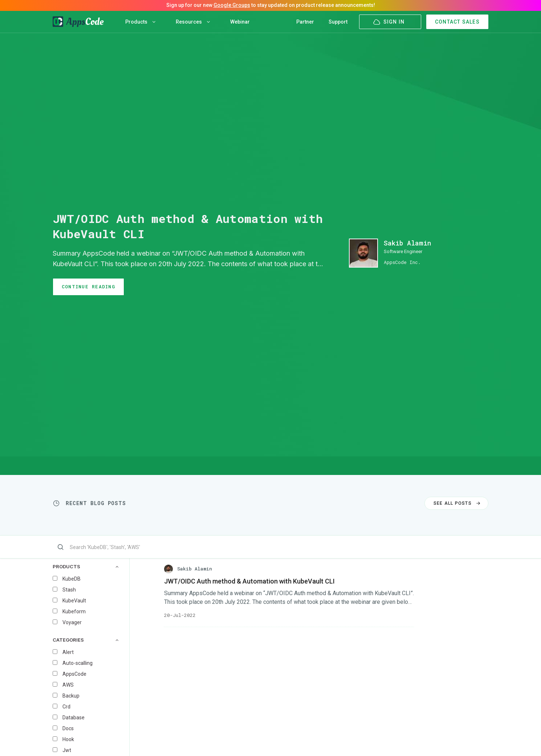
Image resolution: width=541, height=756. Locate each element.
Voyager (72, 622)
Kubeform (74, 611)
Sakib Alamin (407, 243)
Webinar (240, 22)
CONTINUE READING (88, 286)
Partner (305, 22)
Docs (68, 728)
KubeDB (72, 579)
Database (74, 718)
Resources (193, 22)
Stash (69, 590)
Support (338, 22)
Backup (71, 696)
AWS (68, 685)
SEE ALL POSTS (458, 503)
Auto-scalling (78, 663)
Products (140, 22)
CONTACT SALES (457, 22)
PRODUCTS (86, 567)
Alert (68, 652)
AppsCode (74, 674)
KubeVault (74, 601)
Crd (66, 707)
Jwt (67, 750)
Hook (68, 739)
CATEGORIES (86, 640)
